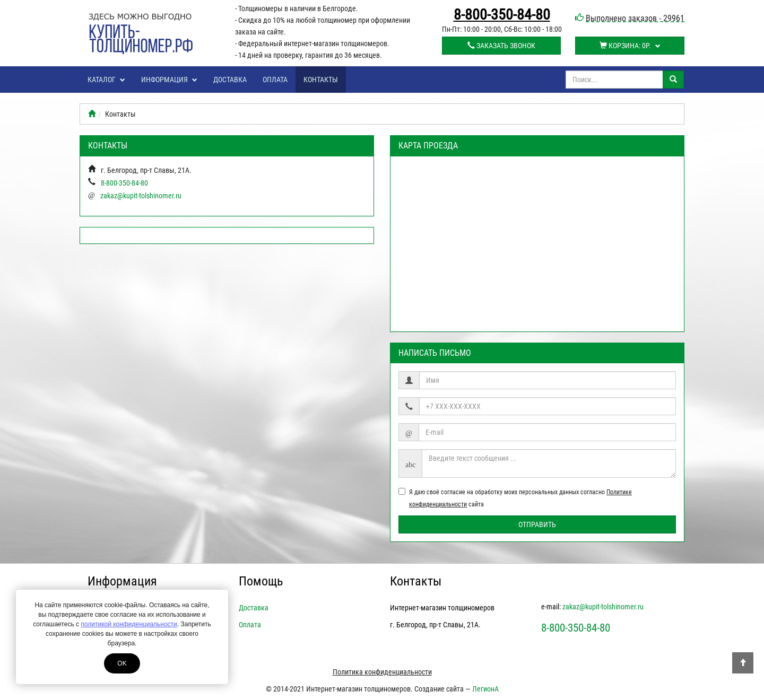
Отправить (537, 524)
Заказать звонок (501, 46)
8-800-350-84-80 (502, 15)
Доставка (230, 80)
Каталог (106, 80)
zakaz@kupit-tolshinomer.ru (141, 196)
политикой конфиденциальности (129, 624)
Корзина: (630, 46)
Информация (169, 80)
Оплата (275, 80)
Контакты (321, 80)
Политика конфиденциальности (382, 672)
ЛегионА (485, 689)
